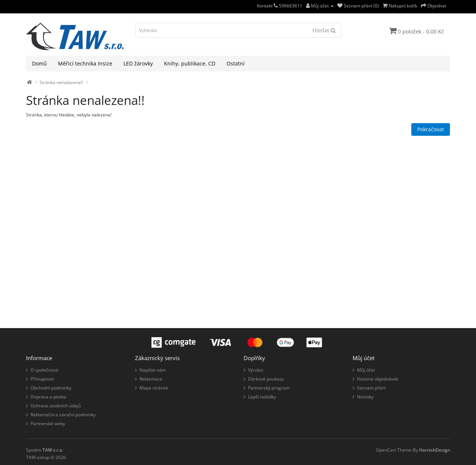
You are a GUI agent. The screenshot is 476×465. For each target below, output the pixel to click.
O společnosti (44, 370)
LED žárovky (138, 63)
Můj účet (366, 370)
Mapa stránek (154, 388)
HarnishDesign (435, 450)
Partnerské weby (48, 424)
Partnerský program (269, 388)
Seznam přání (371, 388)
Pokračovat (431, 129)
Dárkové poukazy (266, 379)
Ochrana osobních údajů (56, 406)
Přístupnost (42, 379)
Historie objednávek (378, 379)
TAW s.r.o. (53, 450)
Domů (39, 63)
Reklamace (151, 379)
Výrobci (256, 370)
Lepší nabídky (262, 397)
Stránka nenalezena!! (61, 82)
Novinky (365, 397)
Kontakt (267, 6)
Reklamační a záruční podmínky (63, 415)
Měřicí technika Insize (85, 63)
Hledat (324, 30)
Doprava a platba (48, 397)
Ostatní (236, 63)
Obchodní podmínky (51, 388)
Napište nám (153, 370)
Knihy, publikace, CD (190, 63)
